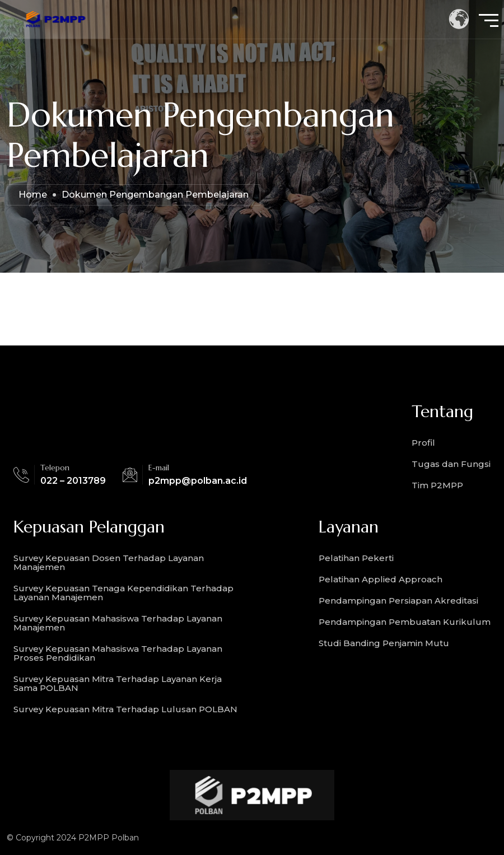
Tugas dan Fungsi (451, 464)
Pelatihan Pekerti (356, 558)
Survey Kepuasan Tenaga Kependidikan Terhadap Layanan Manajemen (123, 593)
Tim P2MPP (437, 485)
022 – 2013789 (73, 481)
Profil (423, 443)
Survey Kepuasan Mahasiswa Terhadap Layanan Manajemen (118, 623)
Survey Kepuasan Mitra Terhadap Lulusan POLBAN (125, 709)
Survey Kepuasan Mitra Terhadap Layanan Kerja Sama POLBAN (118, 683)
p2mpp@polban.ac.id (198, 481)
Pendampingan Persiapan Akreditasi (398, 601)
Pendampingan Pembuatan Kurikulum (405, 622)
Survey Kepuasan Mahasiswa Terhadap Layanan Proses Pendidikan (118, 653)
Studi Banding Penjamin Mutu (384, 643)
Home (33, 195)
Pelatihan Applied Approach (381, 579)
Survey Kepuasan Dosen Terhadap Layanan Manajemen (109, 562)
